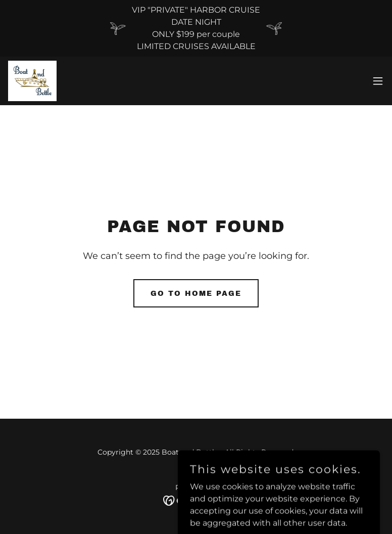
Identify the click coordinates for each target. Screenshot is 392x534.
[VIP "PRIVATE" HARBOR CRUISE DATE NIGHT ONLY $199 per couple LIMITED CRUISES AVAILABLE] (196, 28)
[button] (378, 81)
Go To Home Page (196, 294)
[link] (32, 81)
